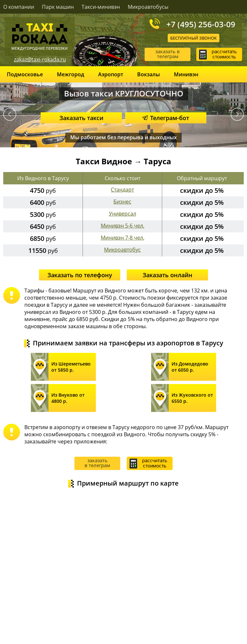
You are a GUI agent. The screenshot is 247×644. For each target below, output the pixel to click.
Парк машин (58, 7)
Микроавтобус (122, 250)
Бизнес (122, 202)
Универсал (123, 214)
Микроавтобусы (148, 7)
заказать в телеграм (168, 54)
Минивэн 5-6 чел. (123, 226)
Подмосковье (25, 74)
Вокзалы (149, 74)
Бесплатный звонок (194, 38)
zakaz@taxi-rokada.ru (40, 59)
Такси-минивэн (101, 7)
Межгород (71, 74)
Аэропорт (111, 74)
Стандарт (122, 190)
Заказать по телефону (80, 275)
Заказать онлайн (168, 275)
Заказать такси (81, 118)
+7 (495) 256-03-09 (201, 24)
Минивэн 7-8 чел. (123, 238)
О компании (19, 7)
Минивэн (186, 74)
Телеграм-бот (166, 118)
